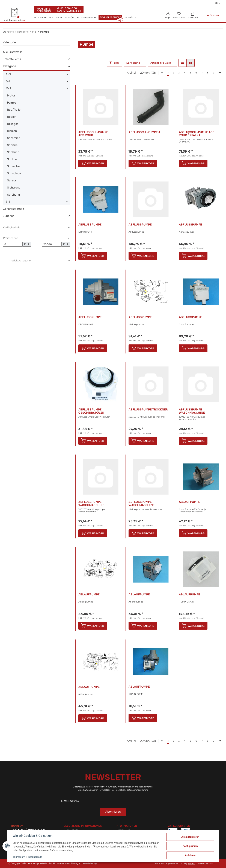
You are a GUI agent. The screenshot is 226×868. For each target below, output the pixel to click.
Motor (11, 95)
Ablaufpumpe (189, 502)
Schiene (12, 145)
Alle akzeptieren (190, 837)
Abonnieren (113, 812)
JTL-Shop (212, 863)
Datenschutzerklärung (137, 790)
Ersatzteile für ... (13, 59)
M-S (8, 88)
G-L (8, 81)
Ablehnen (190, 855)
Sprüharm (13, 195)
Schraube (13, 166)
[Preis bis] (52, 244)
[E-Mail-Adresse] (113, 801)
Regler (11, 117)
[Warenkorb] (193, 15)
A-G (8, 74)
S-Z (8, 202)
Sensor (12, 180)
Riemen (12, 131)
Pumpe (12, 103)
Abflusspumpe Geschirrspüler (91, 411)
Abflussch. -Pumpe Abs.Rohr (93, 134)
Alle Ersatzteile (13, 52)
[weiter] (220, 73)
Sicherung (14, 188)
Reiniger (13, 124)
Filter (114, 63)
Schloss (12, 159)
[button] (168, 15)
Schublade (14, 173)
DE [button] (216, 3)
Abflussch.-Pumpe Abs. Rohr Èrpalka (197, 134)
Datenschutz (35, 857)
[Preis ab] (13, 244)
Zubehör (8, 216)
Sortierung (133, 63)
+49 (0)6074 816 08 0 (33, 830)
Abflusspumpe (90, 225)
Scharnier (13, 138)
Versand (99, 156)
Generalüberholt (14, 209)
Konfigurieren (190, 846)
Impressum (19, 857)
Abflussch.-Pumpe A (144, 132)
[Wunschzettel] (179, 15)
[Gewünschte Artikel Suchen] (201, 15)
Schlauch (13, 152)
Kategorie (9, 66)
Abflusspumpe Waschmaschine (192, 411)
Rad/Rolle (14, 110)
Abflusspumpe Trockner (148, 410)
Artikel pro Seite (161, 63)
